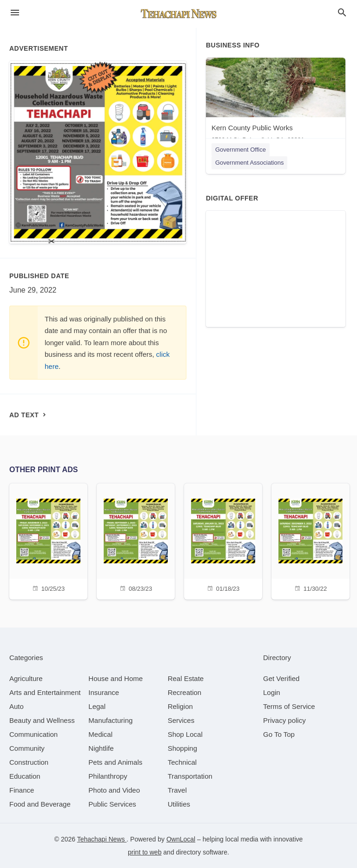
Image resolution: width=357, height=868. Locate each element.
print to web (145, 852)
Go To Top (279, 734)
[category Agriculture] (26, 678)
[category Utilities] (179, 804)
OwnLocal (181, 839)
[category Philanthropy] (108, 776)
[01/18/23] (223, 540)
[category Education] (25, 776)
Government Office (241, 150)
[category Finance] (22, 790)
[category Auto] (17, 706)
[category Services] (181, 720)
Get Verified (281, 678)
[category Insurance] (104, 692)
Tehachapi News (102, 839)
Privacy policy (284, 720)
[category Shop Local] (185, 734)
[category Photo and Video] (114, 790)
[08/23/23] (136, 540)
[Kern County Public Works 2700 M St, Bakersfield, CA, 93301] (276, 103)
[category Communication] (33, 734)
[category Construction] (29, 762)
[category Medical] (100, 734)
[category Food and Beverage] (40, 804)
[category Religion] (180, 706)
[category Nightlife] (101, 748)
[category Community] (27, 748)
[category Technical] (182, 762)
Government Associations (249, 163)
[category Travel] (177, 790)
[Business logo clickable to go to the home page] (178, 14)
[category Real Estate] (186, 678)
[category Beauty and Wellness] (42, 720)
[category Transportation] (190, 776)
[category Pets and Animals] (115, 762)
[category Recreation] (185, 692)
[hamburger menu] (15, 13)
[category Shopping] (182, 748)
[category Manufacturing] (110, 720)
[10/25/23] (48, 540)
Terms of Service (289, 706)
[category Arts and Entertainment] (45, 692)
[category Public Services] (112, 804)
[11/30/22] (311, 540)
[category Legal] (97, 706)
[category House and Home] (116, 678)
